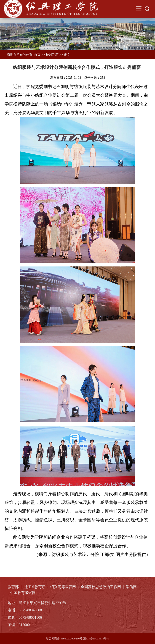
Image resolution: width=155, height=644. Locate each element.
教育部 (13, 587)
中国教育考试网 (23, 593)
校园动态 (52, 55)
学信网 (131, 587)
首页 (37, 55)
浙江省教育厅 (35, 587)
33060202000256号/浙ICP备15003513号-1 (85, 639)
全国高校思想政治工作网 (101, 587)
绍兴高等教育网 (63, 587)
